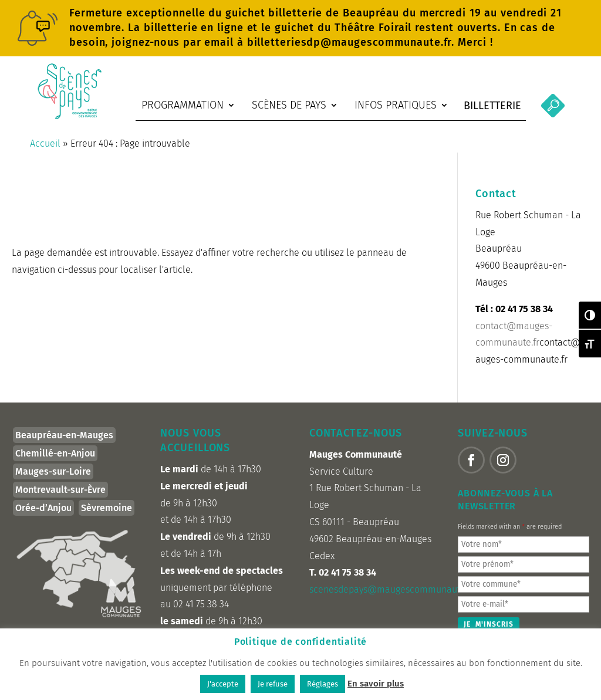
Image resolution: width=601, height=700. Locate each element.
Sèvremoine (107, 514)
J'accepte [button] (223, 684)
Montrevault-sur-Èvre (60, 496)
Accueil (45, 149)
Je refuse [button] (273, 684)
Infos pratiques (396, 105)
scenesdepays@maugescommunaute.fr (391, 595)
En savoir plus (376, 684)
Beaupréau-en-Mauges (64, 441)
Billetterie (492, 106)
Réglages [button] (323, 684)
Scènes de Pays (289, 105)
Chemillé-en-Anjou (55, 459)
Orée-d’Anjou (43, 514)
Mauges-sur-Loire (53, 477)
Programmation (183, 105)
